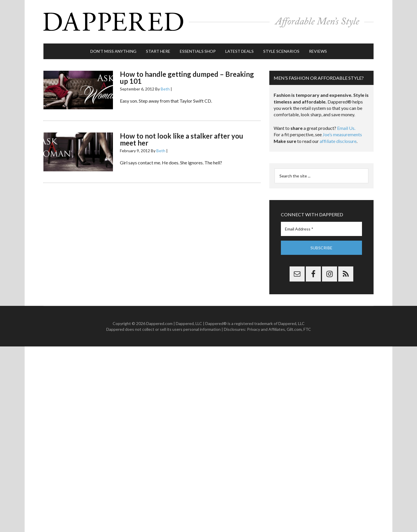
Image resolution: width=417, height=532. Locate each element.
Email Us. (346, 128)
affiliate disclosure (338, 141)
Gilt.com (294, 329)
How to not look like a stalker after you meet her (182, 139)
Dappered (209, 22)
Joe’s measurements (342, 134)
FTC (307, 329)
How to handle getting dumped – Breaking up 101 (187, 78)
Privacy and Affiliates (266, 329)
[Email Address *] (321, 229)
